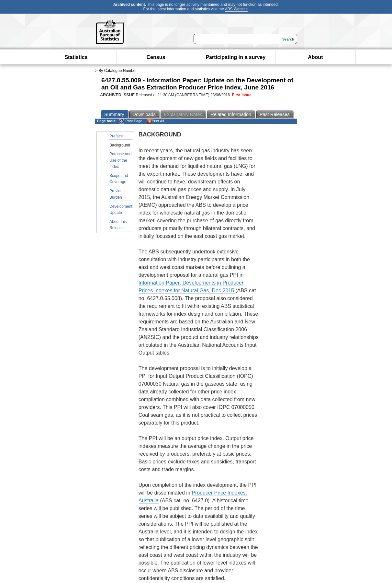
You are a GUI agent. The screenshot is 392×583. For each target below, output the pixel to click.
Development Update (121, 210)
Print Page (131, 121)
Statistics (76, 57)
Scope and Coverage (119, 179)
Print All (155, 121)
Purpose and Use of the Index (120, 160)
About (315, 57)
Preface (116, 136)
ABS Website (236, 9)
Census (156, 57)
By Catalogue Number (118, 71)
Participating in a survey (235, 57)
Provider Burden (117, 194)
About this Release (118, 225)
